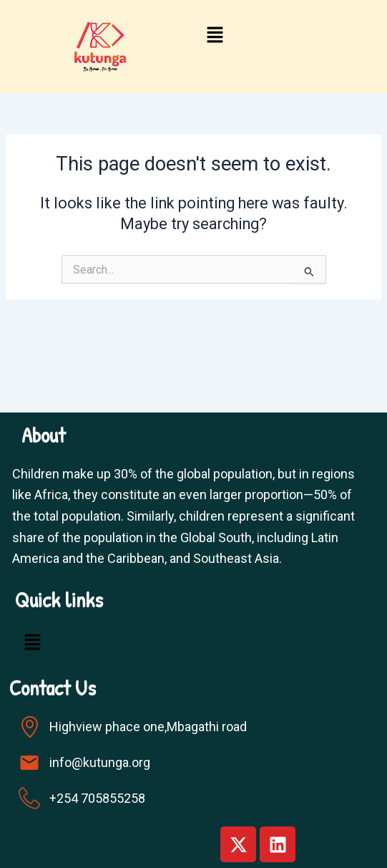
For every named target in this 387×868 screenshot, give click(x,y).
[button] (215, 37)
